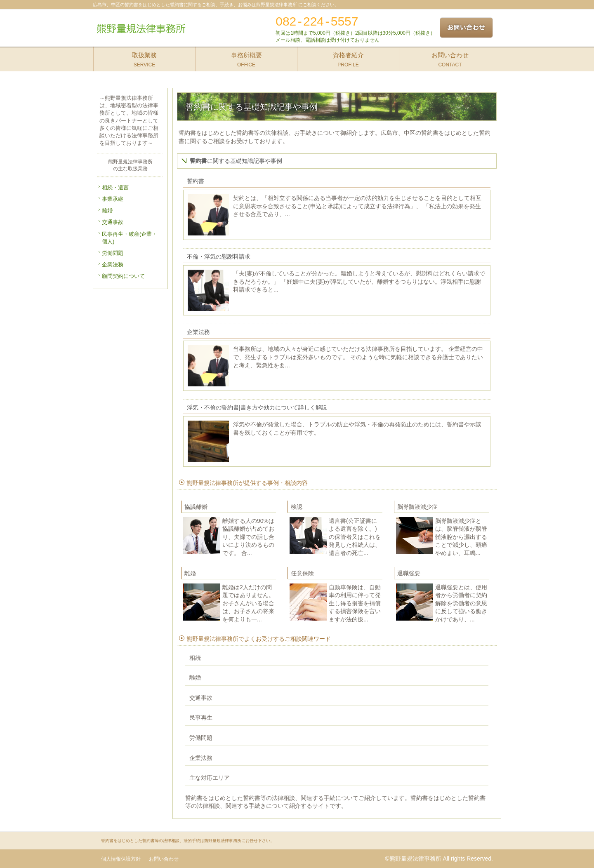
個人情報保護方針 (121, 859)
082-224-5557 (317, 21)
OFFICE (246, 57)
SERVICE (145, 57)
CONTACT (450, 57)
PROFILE (348, 57)
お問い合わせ (164, 859)
